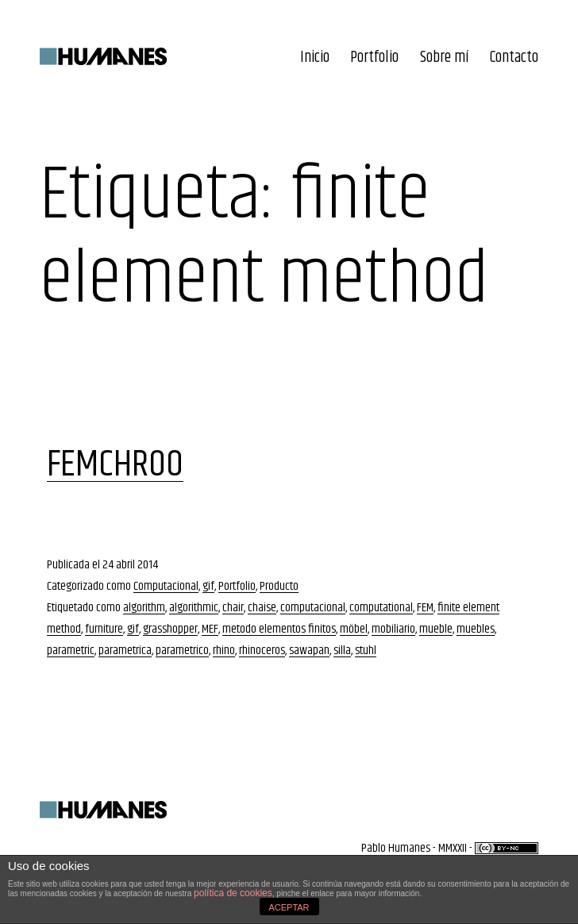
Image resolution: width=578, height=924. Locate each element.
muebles (476, 629)
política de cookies (233, 893)
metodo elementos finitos (279, 629)
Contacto (514, 58)
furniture (104, 629)
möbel (354, 629)
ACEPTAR (289, 907)
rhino (224, 651)
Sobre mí (445, 58)
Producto (279, 586)
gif (208, 586)
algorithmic (194, 608)
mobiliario (393, 629)
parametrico (182, 651)
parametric (71, 651)
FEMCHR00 (115, 465)
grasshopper (170, 629)
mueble (436, 629)
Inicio (315, 58)
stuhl (366, 651)
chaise (262, 608)
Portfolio (374, 58)
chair (233, 608)
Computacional (166, 586)
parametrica (125, 651)
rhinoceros (262, 651)
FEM (425, 608)
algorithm (144, 608)
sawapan (309, 651)
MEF (210, 629)
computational (381, 608)
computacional (313, 608)
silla (342, 651)
